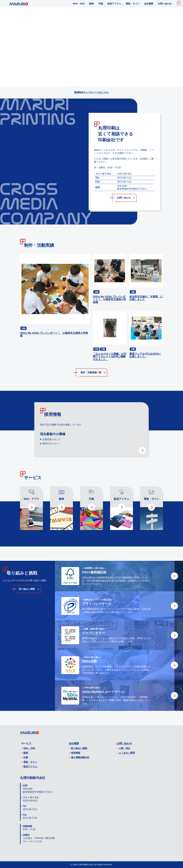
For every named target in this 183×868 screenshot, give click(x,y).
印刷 (101, 4)
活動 (23, 328)
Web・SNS (79, 4)
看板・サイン (133, 4)
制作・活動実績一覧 (91, 372)
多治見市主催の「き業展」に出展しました (146, 298)
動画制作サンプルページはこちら (91, 92)
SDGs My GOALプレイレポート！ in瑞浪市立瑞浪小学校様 (54, 335)
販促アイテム (114, 4)
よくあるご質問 (127, 753)
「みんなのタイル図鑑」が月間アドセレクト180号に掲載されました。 (110, 357)
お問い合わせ (165, 4)
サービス (26, 743)
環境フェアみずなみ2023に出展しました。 (145, 355)
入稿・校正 (125, 748)
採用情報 (76, 753)
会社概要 (149, 4)
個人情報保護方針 (80, 757)
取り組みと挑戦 (27, 589)
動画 (91, 4)
